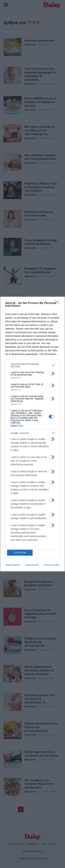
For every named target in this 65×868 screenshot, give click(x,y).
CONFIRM (20, 553)
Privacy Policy (52, 565)
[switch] (52, 374)
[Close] (58, 303)
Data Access (32, 565)
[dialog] (32, 434)
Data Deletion (13, 565)
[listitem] (32, 365)
